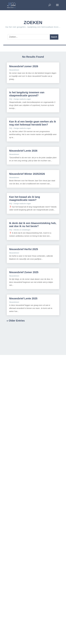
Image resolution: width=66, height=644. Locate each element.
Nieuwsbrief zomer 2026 (24, 66)
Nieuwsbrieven (14, 70)
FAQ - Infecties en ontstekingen (20, 230)
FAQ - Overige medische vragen (20, 99)
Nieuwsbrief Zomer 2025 (24, 272)
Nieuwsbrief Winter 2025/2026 (27, 174)
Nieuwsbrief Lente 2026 (23, 151)
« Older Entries (16, 321)
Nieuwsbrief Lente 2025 (23, 298)
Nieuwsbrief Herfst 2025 (24, 249)
